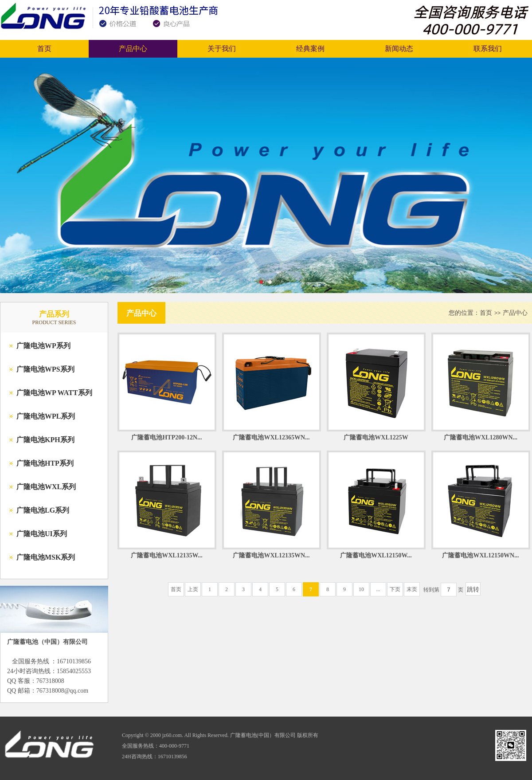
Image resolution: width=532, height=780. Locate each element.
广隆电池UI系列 (42, 534)
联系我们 (488, 49)
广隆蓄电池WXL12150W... (376, 555)
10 (361, 589)
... (378, 589)
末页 (412, 589)
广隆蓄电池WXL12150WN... (480, 555)
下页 (395, 589)
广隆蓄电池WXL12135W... (167, 555)
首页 (44, 49)
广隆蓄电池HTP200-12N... (166, 437)
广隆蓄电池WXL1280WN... (481, 437)
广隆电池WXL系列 (46, 487)
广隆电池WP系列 (43, 346)
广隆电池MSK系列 (46, 557)
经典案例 (310, 49)
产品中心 (133, 49)
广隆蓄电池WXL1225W (376, 437)
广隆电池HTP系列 (45, 463)
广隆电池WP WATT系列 (54, 393)
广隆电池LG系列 (43, 510)
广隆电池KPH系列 (45, 440)
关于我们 (222, 49)
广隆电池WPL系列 (46, 416)
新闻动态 (399, 49)
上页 (193, 589)
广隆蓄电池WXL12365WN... (271, 437)
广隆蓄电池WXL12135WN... (271, 555)
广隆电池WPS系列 (45, 369)
